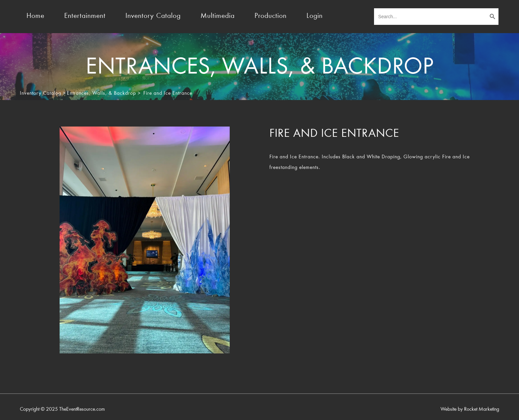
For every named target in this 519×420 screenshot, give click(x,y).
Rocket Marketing (482, 409)
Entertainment (85, 16)
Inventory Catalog (153, 16)
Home (35, 16)
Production (271, 16)
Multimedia (218, 16)
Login (315, 16)
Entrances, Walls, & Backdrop (101, 93)
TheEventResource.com (82, 409)
